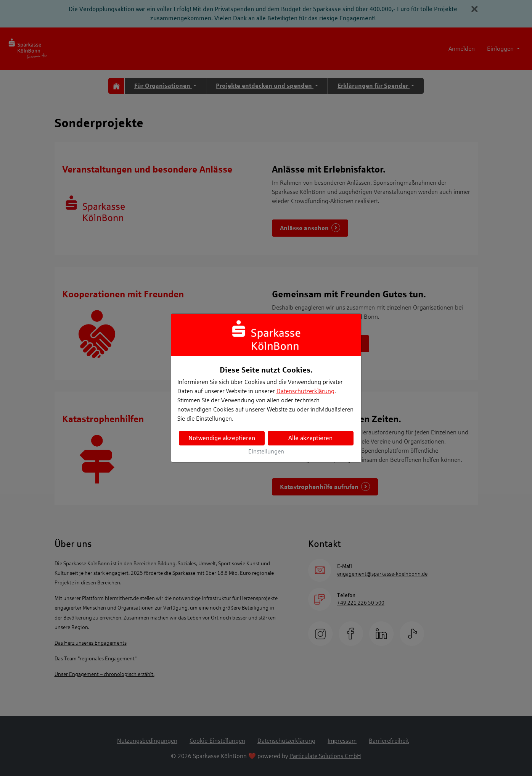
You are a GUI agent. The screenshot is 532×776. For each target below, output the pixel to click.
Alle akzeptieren (310, 438)
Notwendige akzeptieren (222, 438)
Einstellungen (266, 451)
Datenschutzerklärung (305, 391)
